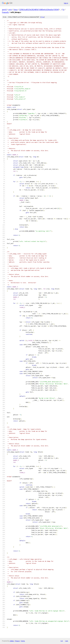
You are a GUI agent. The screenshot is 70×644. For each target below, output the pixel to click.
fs (63, 10)
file (42, 17)
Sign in (66, 3)
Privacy (17, 641)
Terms (23, 641)
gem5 (4, 10)
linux (16, 10)
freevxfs (5, 12)
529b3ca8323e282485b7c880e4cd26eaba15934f (39, 10)
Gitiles (12, 641)
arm (10, 10)
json (66, 641)
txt (62, 641)
